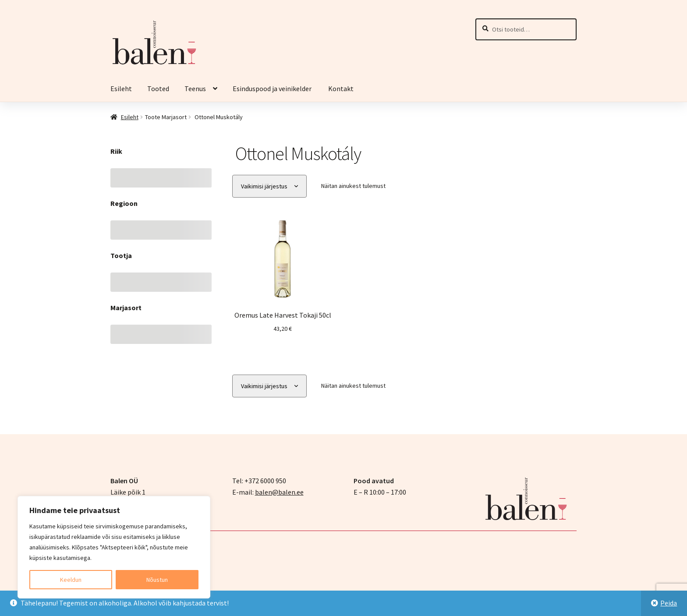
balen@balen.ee (279, 492)
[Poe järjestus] (269, 186)
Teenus (195, 89)
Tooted (158, 89)
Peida (669, 603)
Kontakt (341, 89)
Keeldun (71, 580)
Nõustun (157, 580)
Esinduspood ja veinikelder (273, 89)
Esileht (121, 89)
